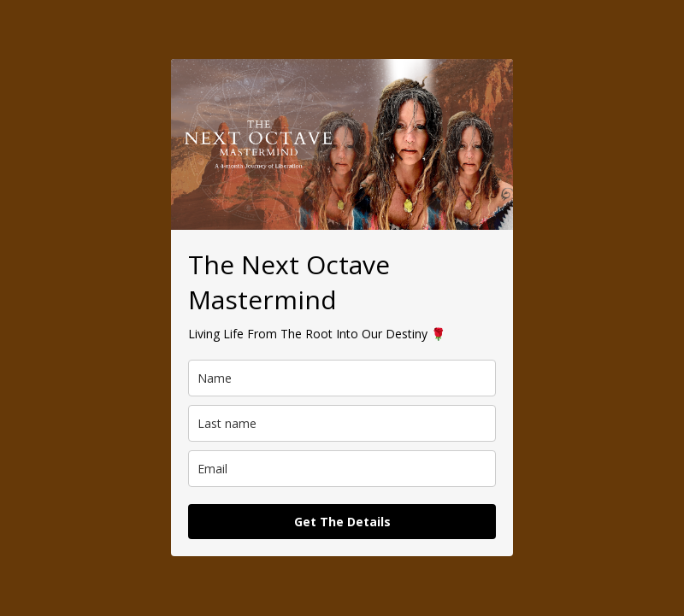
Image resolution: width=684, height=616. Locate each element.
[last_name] (342, 423)
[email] (342, 469)
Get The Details (342, 522)
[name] (342, 378)
